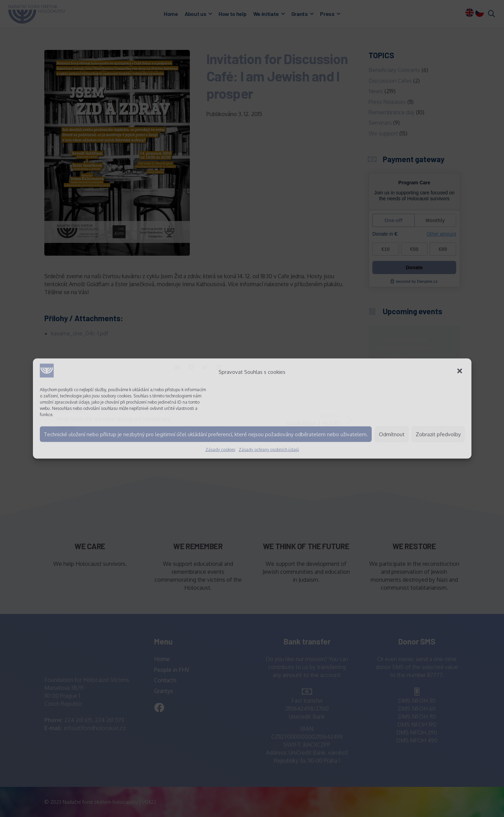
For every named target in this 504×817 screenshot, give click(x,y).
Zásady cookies (220, 450)
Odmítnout (392, 434)
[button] (460, 372)
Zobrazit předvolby (438, 434)
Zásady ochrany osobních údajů (269, 450)
